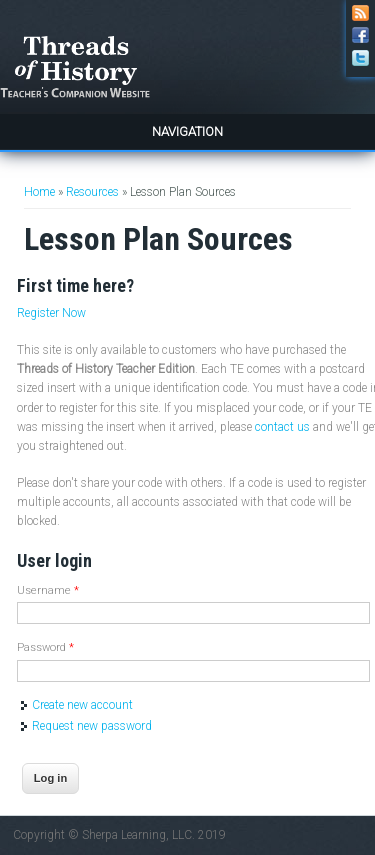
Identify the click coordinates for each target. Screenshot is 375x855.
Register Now (51, 313)
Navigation (187, 131)
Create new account (82, 705)
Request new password (92, 726)
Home (39, 192)
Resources (92, 192)
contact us (282, 427)
